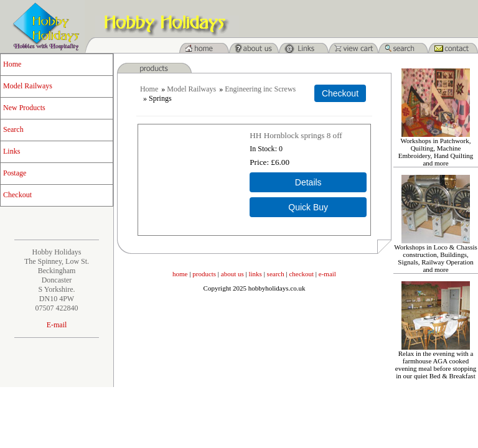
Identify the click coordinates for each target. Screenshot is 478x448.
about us (232, 274)
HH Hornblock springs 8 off (296, 135)
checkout (301, 274)
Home (12, 64)
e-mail (327, 274)
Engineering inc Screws (260, 89)
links (255, 274)
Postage (15, 173)
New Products (24, 108)
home (180, 274)
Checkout (17, 195)
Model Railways (28, 86)
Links (12, 151)
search (276, 274)
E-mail (57, 325)
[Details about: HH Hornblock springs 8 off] (308, 182)
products (204, 274)
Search (13, 129)
